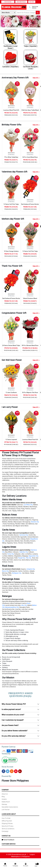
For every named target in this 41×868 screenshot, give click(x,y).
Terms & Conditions (8, 829)
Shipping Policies (7, 823)
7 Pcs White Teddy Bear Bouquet (11, 158)
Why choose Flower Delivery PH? (14, 704)
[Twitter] (8, 771)
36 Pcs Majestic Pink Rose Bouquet (30, 393)
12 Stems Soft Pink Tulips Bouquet (11, 205)
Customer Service (9, 844)
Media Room (6, 802)
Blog (3, 796)
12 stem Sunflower (11, 392)
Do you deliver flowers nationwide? (15, 731)
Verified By (6, 754)
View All (36, 78)
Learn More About (9, 814)
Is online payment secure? (11, 709)
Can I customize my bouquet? (13, 720)
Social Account (7, 767)
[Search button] (38, 13)
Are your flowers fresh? (10, 725)
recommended (8, 2)
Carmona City (24, 535)
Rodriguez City (17, 573)
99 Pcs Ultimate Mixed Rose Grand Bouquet (30, 346)
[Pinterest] (16, 771)
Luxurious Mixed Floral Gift (11, 110)
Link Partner (6, 810)
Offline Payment (7, 821)
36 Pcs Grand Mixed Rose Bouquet (30, 158)
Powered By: (7, 776)
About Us (5, 794)
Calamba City (23, 552)
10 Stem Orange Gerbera (11, 251)
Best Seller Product (21, 2)
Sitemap (4, 804)
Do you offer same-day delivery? (14, 736)
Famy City (10, 554)
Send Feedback (8, 840)
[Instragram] (12, 771)
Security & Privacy (8, 826)
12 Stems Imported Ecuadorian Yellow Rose (11, 440)
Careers (4, 799)
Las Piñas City (28, 505)
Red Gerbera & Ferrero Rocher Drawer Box (30, 205)
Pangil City (21, 558)
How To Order (6, 818)
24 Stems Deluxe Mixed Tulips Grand (11, 346)
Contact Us (6, 836)
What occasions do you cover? (13, 715)
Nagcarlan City (33, 556)
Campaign (5, 831)
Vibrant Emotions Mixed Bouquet (30, 299)
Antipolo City (31, 569)
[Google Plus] (20, 771)
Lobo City (24, 605)
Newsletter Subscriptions (10, 807)
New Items (32, 2)
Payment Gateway (9, 747)
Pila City (28, 558)
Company (5, 790)
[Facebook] (4, 771)
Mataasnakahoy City (12, 607)
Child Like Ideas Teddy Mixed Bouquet (30, 111)
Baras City (5, 571)
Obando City (35, 522)
